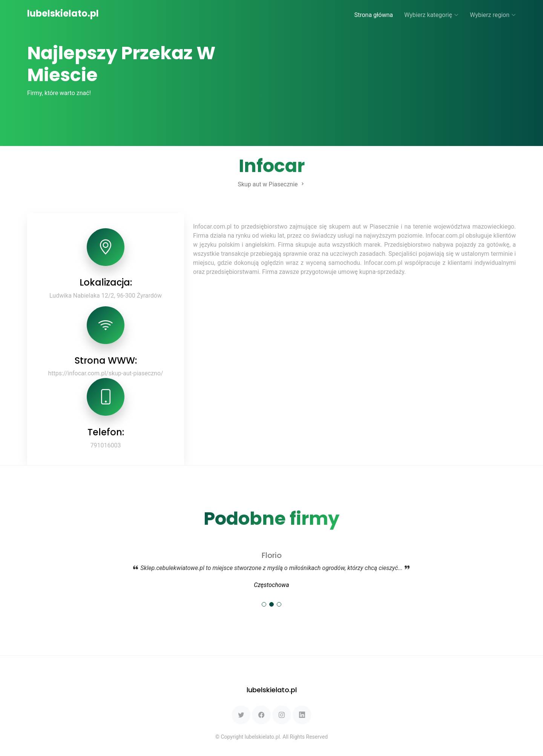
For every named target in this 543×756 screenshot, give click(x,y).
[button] (264, 604)
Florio (272, 555)
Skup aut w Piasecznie (271, 184)
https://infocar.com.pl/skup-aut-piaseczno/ (105, 373)
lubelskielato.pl (63, 13)
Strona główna (374, 15)
